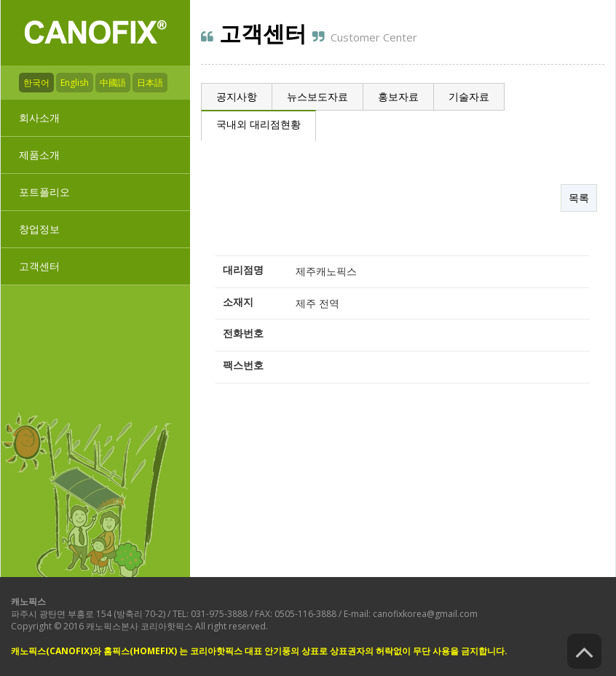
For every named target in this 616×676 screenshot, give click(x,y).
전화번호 (243, 333)
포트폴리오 (44, 192)
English (75, 83)
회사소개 (39, 118)
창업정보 (39, 229)
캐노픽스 (28, 601)
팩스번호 (243, 365)
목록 (579, 198)
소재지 (238, 301)
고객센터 (39, 266)
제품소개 (39, 155)
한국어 (36, 83)
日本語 (150, 83)
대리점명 (243, 270)
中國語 (113, 83)
